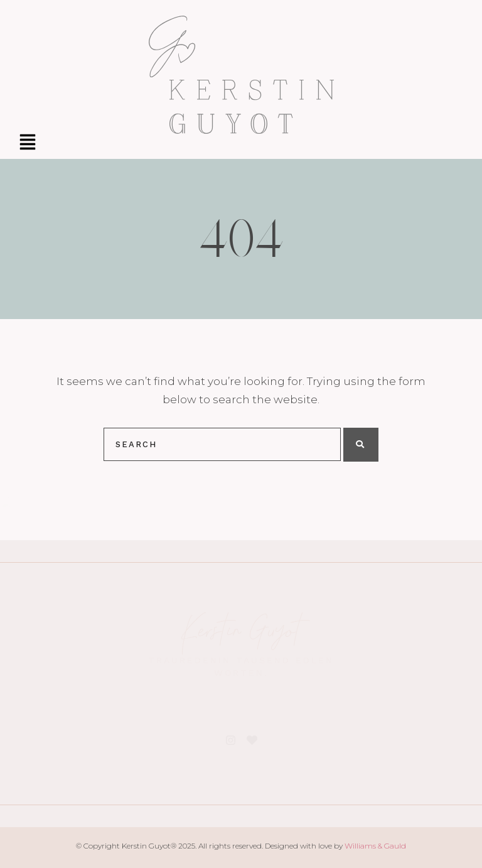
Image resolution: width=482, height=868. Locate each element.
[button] (28, 143)
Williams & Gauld (375, 846)
